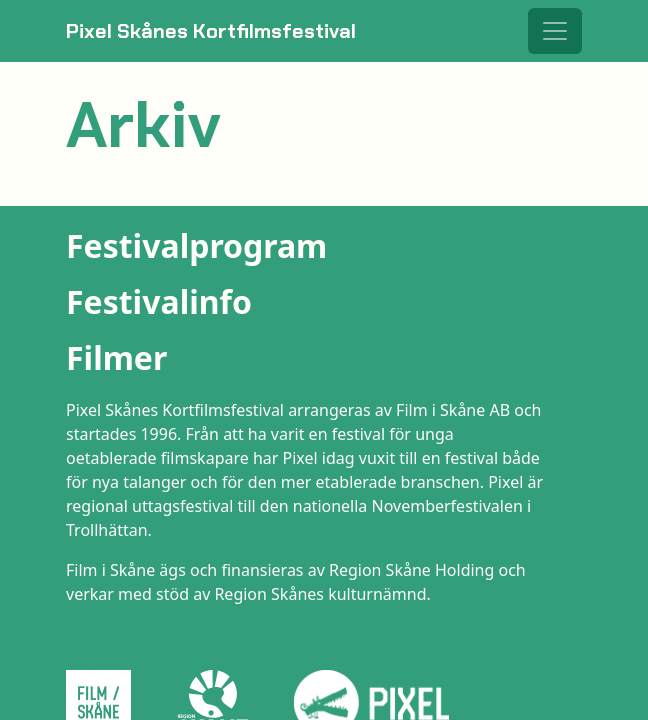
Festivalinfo (159, 301)
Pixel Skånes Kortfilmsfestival (211, 31)
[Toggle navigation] (555, 31)
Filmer (116, 357)
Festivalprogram (196, 245)
